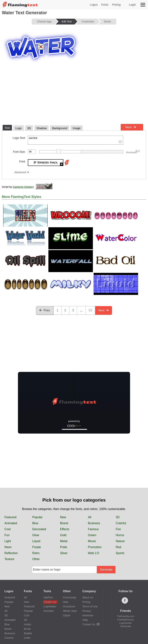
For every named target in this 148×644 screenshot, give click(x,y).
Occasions (69, 606)
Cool (8, 529)
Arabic (28, 624)
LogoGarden (126, 623)
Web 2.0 (93, 553)
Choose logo (44, 21)
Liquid (36, 541)
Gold (63, 535)
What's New (70, 611)
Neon (8, 547)
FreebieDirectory (126, 620)
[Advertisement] (74, 94)
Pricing (116, 5)
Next (131, 127)
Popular (37, 517)
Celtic (27, 638)
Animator (49, 611)
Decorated (39, 529)
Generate (106, 570)
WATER (75, 140)
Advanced (20, 172)
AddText (48, 597)
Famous (93, 529)
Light (8, 541)
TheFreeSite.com (126, 616)
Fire (118, 529)
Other (36, 559)
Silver (64, 553)
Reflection (11, 553)
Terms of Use (90, 606)
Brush (27, 629)
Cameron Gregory (23, 187)
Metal (64, 541)
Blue (35, 523)
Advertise (88, 615)
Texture (9, 559)
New (63, 517)
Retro (36, 553)
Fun (7, 535)
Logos (94, 5)
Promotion (95, 547)
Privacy (87, 611)
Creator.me (50, 602)
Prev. (45, 310)
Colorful (121, 523)
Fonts (105, 5)
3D (118, 517)
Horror (120, 535)
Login (132, 5)
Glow (36, 535)
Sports (120, 553)
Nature (120, 541)
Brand (64, 523)
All (90, 517)
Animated (11, 523)
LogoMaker (50, 606)
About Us (88, 597)
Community (69, 597)
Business (94, 523)
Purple (37, 547)
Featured (10, 517)
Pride (64, 547)
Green (92, 535)
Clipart (67, 615)
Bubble (28, 633)
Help (65, 602)
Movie (92, 541)
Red (118, 547)
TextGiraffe (126, 626)
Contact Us (91, 624)
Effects (65, 529)
